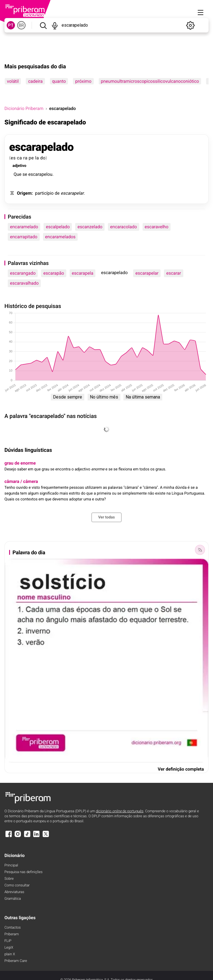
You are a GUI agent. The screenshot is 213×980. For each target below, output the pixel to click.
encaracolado (123, 227)
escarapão (54, 273)
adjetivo (19, 166)
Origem (24, 193)
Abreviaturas (14, 892)
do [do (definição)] (43, 158)
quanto (59, 81)
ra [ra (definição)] (25, 158)
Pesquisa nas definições (23, 872)
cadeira (35, 81)
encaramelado (24, 227)
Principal (11, 865)
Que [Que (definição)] (17, 174)
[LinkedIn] (36, 837)
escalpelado (58, 227)
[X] (46, 837)
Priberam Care (16, 961)
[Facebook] (9, 837)
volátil (13, 81)
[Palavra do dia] (200, 550)
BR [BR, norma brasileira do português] (21, 25)
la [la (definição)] (37, 158)
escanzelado (90, 227)
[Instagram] (18, 837)
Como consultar (17, 885)
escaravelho (157, 227)
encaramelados (60, 237)
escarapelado (41, 147)
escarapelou (40, 174)
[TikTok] (27, 837)
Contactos (13, 928)
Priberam (12, 934)
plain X (10, 954)
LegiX (9, 948)
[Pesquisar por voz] (55, 25)
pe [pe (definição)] (31, 158)
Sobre (9, 879)
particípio (44, 193)
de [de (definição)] (57, 193)
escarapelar (72, 193)
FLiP (8, 941)
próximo (83, 81)
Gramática (13, 899)
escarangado (23, 273)
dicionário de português (120, 811)
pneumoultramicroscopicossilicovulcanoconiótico (150, 81)
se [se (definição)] (25, 174)
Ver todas (106, 517)
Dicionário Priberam (24, 108)
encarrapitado (24, 237)
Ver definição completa (181, 769)
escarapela (83, 273)
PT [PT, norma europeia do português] (11, 25)
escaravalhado (24, 283)
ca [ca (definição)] (19, 158)
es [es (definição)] (13, 158)
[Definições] (190, 25)
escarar (173, 273)
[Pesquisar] (43, 25)
